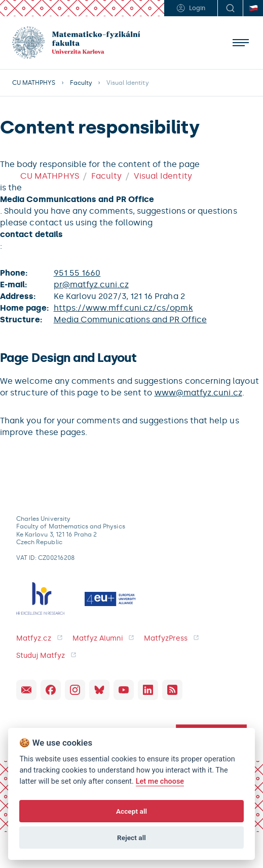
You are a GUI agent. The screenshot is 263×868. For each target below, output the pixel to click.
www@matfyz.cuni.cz (198, 393)
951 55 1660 (77, 273)
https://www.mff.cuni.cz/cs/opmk (123, 308)
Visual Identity (163, 176)
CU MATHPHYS (34, 83)
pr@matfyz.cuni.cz (91, 285)
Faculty (81, 83)
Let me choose (160, 781)
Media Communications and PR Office (130, 320)
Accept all (131, 811)
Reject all (131, 838)
